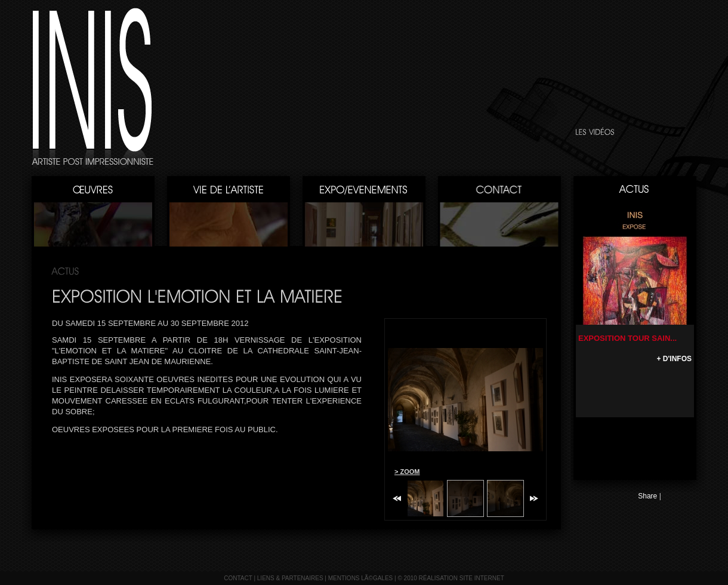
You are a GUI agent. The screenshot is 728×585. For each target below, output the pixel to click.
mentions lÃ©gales (361, 578)
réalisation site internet (462, 578)
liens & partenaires (290, 578)
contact (238, 578)
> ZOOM (407, 472)
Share (647, 496)
